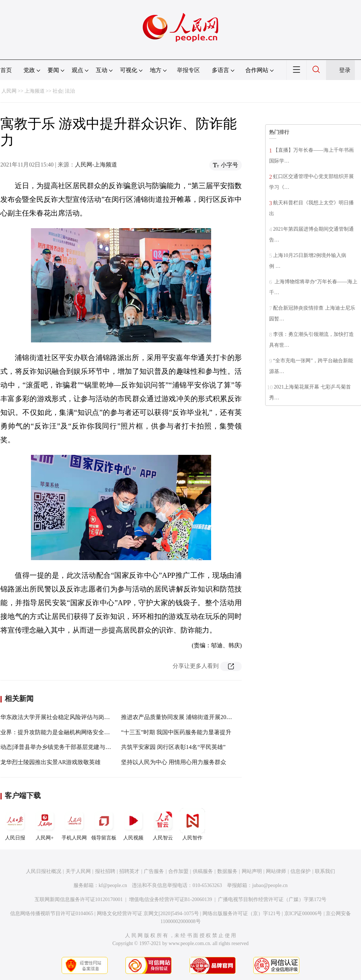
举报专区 (188, 70)
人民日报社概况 (44, 871)
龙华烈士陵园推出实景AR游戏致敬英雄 (50, 762)
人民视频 (133, 824)
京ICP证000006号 (303, 914)
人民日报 (15, 824)
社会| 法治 (64, 91)
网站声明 (252, 871)
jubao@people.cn (270, 885)
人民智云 (163, 824)
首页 (6, 70)
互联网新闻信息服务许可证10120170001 (79, 899)
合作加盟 (178, 871)
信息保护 (300, 871)
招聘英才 (129, 871)
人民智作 (192, 824)
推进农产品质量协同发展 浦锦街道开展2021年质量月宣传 (194, 717)
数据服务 (227, 871)
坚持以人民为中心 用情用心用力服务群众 (174, 762)
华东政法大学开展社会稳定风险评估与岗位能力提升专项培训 (78, 717)
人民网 (9, 91)
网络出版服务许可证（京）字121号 (242, 914)
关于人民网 (78, 871)
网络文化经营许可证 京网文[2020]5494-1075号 (148, 914)
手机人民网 (74, 824)
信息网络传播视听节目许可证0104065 (52, 914)
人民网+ (45, 824)
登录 (345, 70)
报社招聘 (105, 871)
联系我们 (325, 871)
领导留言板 (104, 824)
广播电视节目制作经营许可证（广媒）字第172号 (272, 899)
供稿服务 (203, 871)
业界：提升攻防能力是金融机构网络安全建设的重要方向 (72, 732)
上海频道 (35, 91)
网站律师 (276, 871)
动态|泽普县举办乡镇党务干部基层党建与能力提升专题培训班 (79, 747)
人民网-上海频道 (96, 165)
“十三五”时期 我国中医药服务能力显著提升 (176, 732)
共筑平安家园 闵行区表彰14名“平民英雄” (173, 747)
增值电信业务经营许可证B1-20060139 (171, 899)
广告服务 (154, 871)
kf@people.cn (113, 885)
